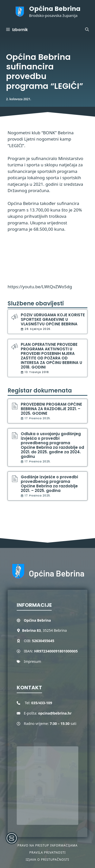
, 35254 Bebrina (44, 630)
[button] (87, 30)
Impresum (32, 661)
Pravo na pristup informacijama (48, 845)
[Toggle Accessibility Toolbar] (12, 838)
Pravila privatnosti (48, 852)
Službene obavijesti (36, 304)
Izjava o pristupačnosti (48, 860)
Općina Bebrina (55, 9)
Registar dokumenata (40, 391)
